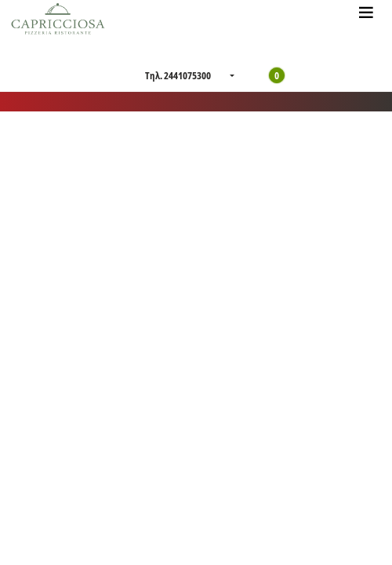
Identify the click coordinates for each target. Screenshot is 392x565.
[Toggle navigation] (366, 12)
